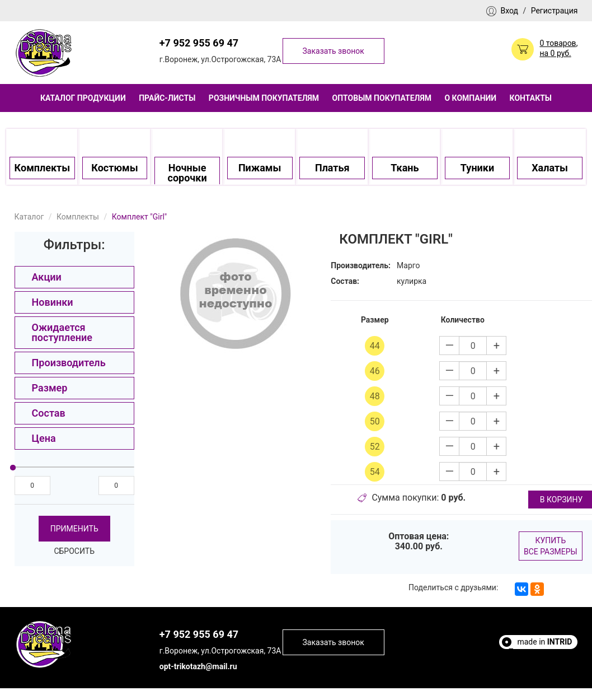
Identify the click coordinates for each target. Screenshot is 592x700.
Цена (44, 438)
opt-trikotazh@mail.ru (198, 666)
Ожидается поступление (62, 332)
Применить (74, 529)
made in (544, 642)
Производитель (69, 363)
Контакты (531, 98)
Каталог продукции (83, 98)
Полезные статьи (540, 652)
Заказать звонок (333, 51)
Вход (509, 11)
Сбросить (74, 551)
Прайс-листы (167, 98)
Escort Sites (551, 662)
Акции (47, 277)
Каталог (29, 217)
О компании (470, 98)
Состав (49, 413)
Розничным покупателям (264, 98)
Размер (50, 388)
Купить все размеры (551, 546)
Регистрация (555, 11)
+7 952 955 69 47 (199, 43)
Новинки (53, 302)
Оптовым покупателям (382, 98)
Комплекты (78, 217)
